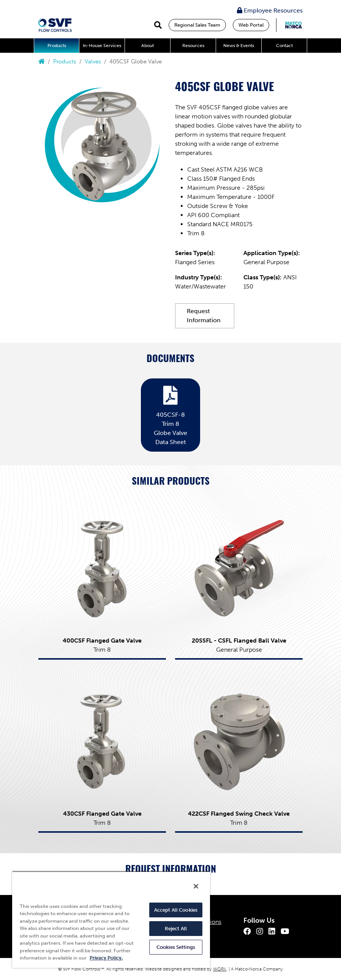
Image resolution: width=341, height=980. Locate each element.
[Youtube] (285, 931)
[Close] (196, 886)
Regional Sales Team (197, 25)
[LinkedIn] (272, 931)
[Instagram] (260, 931)
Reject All (176, 929)
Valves (93, 61)
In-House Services (102, 46)
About (148, 46)
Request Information (204, 316)
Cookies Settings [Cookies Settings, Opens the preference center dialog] (176, 947)
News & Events (239, 46)
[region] (111, 919)
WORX (220, 969)
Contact (284, 46)
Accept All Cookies (176, 910)
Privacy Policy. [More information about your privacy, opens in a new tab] (106, 958)
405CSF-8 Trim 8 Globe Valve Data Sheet (170, 414)
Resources (193, 46)
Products (57, 46)
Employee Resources (270, 10)
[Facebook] (247, 931)
